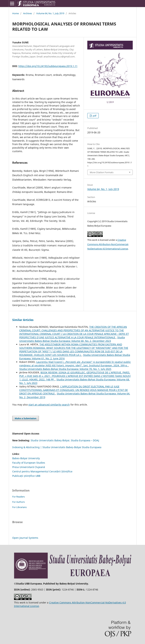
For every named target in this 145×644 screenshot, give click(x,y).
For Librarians (19, 507)
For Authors (18, 502)
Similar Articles (23, 320)
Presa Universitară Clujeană (29, 467)
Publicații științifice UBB (26, 476)
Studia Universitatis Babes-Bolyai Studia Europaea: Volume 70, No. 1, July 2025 (65, 369)
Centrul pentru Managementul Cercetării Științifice (42, 471)
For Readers (18, 497)
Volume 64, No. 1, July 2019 (50, 13)
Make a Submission (26, 418)
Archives (28, 13)
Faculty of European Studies (29, 463)
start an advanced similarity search (49, 405)
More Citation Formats (102, 172)
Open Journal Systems (25, 538)
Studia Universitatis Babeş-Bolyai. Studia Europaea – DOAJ (65, 440)
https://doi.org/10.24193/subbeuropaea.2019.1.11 (48, 66)
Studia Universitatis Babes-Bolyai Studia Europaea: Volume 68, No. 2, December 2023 (72, 339)
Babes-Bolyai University (26, 458)
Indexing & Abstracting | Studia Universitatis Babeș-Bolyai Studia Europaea (57, 447)
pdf (94, 116)
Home (16, 13)
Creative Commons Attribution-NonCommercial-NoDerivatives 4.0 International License (108, 244)
